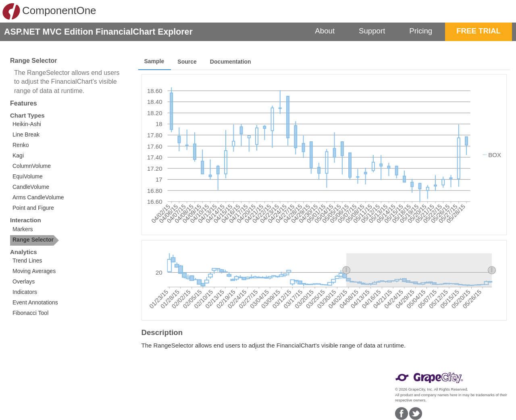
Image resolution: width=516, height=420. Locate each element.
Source (187, 62)
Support (372, 31)
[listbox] (40, 167)
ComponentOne (49, 11)
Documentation (231, 62)
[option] (40, 125)
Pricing (421, 31)
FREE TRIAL (479, 31)
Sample (154, 61)
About (325, 31)
